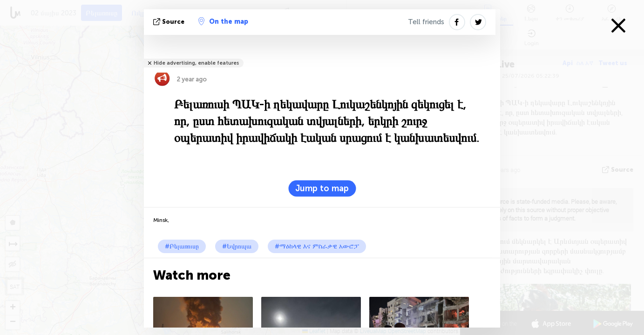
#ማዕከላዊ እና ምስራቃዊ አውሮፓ (317, 246)
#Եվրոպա (237, 246)
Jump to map (322, 188)
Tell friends (426, 22)
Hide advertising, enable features (196, 63)
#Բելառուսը (182, 246)
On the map (223, 21)
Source (170, 22)
